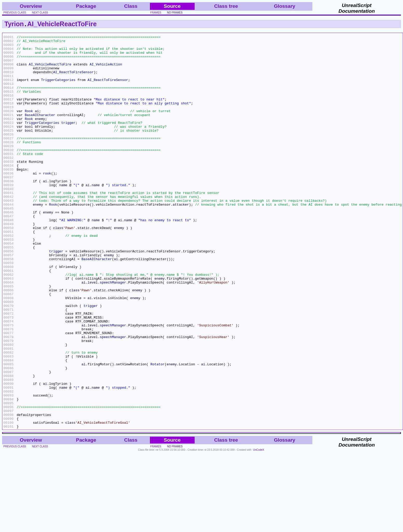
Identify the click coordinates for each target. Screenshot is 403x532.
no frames (175, 13)
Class (131, 6)
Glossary (285, 6)
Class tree (226, 6)
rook (47, 201)
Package (86, 6)
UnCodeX (259, 528)
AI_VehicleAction (106, 70)
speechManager (113, 332)
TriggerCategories (58, 89)
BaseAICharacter (40, 131)
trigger (68, 140)
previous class (15, 13)
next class (40, 13)
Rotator (158, 430)
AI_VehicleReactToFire (62, 24)
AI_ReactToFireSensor (73, 80)
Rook (29, 126)
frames (156, 13)
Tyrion (14, 24)
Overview (31, 6)
